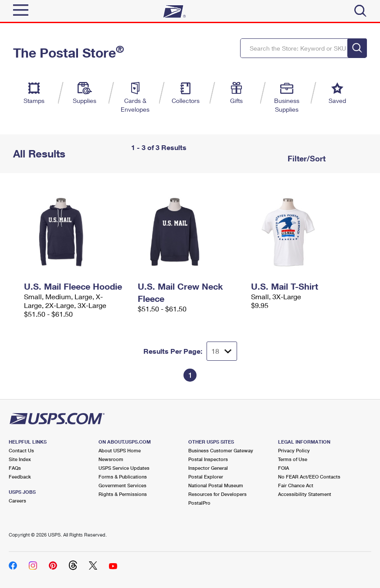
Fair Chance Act (296, 485)
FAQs (15, 468)
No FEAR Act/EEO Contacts (309, 477)
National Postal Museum (216, 485)
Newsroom (111, 459)
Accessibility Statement (305, 494)
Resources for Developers (217, 494)
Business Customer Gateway (221, 450)
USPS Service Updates (124, 468)
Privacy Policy (294, 450)
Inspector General (208, 468)
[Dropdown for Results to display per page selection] (222, 351)
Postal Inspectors (208, 459)
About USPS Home (120, 450)
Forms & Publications (123, 477)
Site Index (20, 459)
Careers (17, 501)
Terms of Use (293, 459)
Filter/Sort (305, 158)
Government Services (122, 485)
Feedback (20, 477)
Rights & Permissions (123, 494)
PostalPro (199, 503)
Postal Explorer (206, 477)
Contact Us (21, 450)
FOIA (283, 468)
